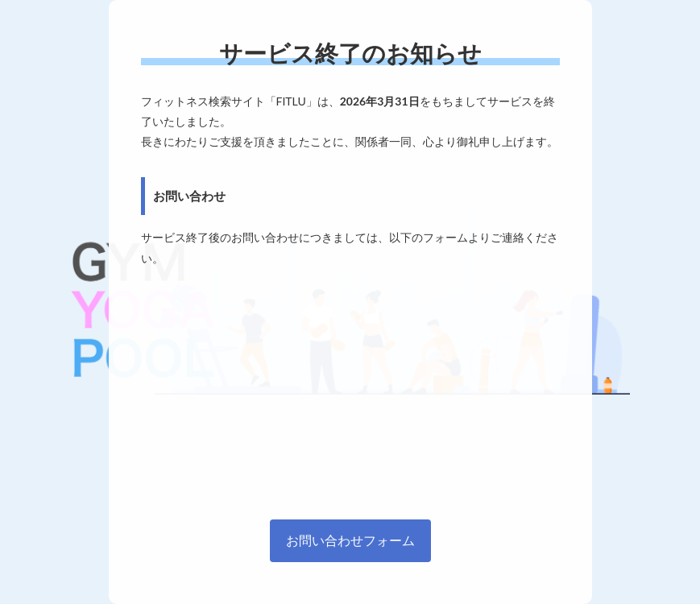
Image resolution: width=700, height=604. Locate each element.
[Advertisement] (350, 389)
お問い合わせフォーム (350, 540)
